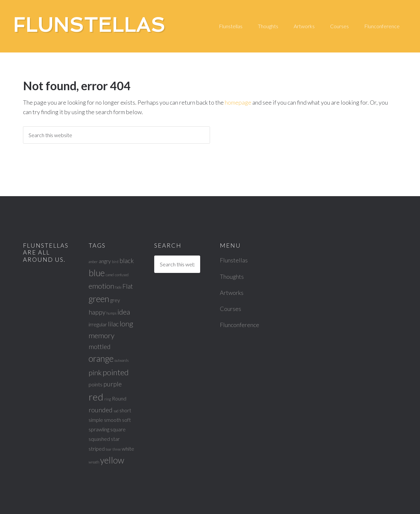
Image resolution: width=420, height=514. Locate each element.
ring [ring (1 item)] (108, 399)
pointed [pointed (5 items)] (116, 372)
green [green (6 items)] (99, 299)
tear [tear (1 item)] (109, 449)
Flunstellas (89, 25)
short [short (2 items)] (125, 410)
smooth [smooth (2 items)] (113, 420)
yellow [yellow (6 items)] (112, 460)
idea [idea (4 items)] (124, 312)
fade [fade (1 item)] (118, 287)
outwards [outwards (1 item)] (122, 360)
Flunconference (240, 325)
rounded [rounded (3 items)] (101, 410)
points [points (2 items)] (95, 384)
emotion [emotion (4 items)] (101, 286)
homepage (238, 102)
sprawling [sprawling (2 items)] (99, 429)
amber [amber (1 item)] (93, 262)
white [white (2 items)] (128, 449)
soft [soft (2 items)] (126, 420)
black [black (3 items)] (127, 261)
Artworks (232, 293)
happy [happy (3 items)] (97, 312)
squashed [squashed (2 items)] (99, 439)
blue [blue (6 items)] (97, 273)
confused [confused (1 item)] (122, 275)
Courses (231, 309)
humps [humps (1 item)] (111, 313)
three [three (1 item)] (117, 449)
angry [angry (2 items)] (105, 261)
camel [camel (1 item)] (110, 275)
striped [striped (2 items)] (97, 449)
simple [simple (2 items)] (96, 420)
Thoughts (232, 277)
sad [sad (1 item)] (116, 411)
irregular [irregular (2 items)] (98, 324)
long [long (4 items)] (126, 324)
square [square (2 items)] (118, 429)
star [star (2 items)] (115, 439)
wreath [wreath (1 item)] (94, 462)
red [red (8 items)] (96, 397)
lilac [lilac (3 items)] (113, 324)
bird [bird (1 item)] (115, 262)
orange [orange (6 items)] (101, 359)
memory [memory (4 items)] (102, 335)
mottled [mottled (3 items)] (100, 347)
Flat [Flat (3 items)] (128, 286)
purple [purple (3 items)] (113, 384)
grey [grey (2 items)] (115, 300)
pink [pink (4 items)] (95, 372)
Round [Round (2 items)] (119, 398)
